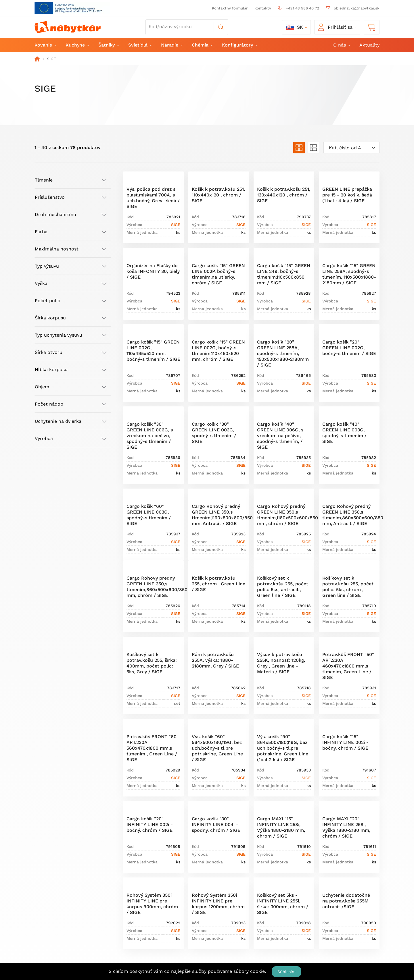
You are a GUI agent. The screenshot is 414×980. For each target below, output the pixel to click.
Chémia (202, 45)
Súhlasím (286, 972)
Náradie (171, 45)
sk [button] (295, 27)
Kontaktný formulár (230, 8)
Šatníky (108, 45)
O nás (341, 45)
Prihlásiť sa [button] (335, 27)
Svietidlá (140, 45)
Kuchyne (77, 45)
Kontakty (263, 8)
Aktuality (369, 45)
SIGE (176, 225)
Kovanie (45, 45)
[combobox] (351, 148)
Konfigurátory (239, 45)
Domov (37, 59)
